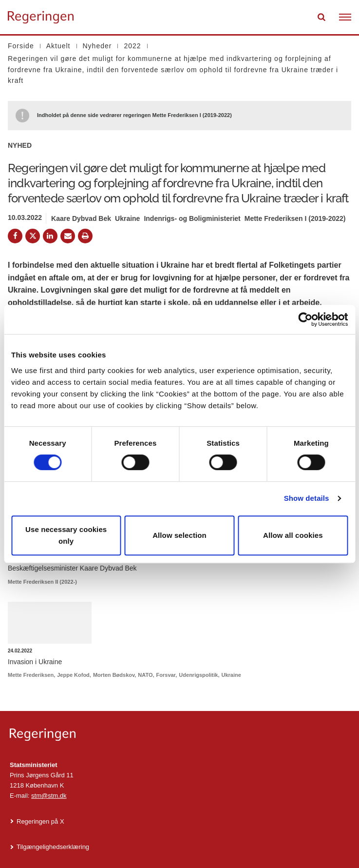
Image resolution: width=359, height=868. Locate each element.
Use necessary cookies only (66, 535)
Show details (307, 498)
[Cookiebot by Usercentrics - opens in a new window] (305, 319)
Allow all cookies (293, 535)
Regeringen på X (40, 821)
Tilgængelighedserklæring (53, 847)
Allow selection (179, 535)
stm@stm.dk (49, 796)
